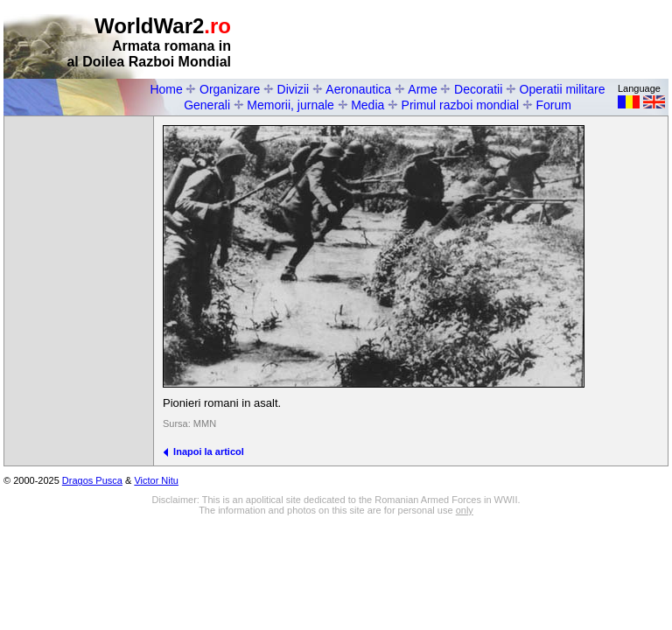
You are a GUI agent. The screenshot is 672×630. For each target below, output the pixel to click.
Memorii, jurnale (290, 105)
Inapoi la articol (203, 451)
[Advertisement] (464, 40)
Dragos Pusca (92, 480)
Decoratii (478, 89)
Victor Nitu (156, 480)
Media (367, 105)
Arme (422, 89)
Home (166, 89)
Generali (207, 105)
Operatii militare (563, 89)
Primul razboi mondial (461, 105)
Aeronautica (358, 89)
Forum (553, 105)
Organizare (230, 89)
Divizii (294, 89)
